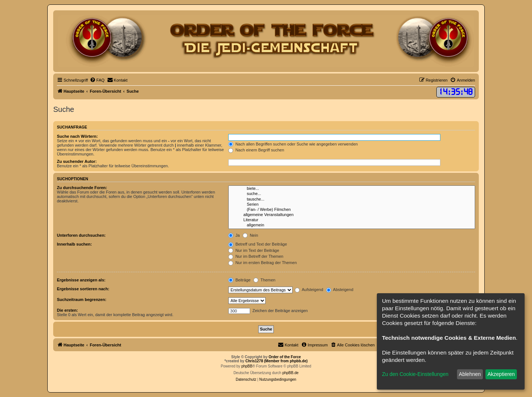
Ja (234, 235)
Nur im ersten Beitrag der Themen (262, 263)
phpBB (247, 366)
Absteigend (340, 290)
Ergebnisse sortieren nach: (83, 289)
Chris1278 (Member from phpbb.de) (276, 361)
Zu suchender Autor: (77, 161)
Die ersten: (67, 310)
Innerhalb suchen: (74, 244)
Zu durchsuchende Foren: (82, 188)
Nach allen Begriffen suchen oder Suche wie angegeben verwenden (293, 144)
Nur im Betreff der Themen (256, 256)
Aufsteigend (309, 290)
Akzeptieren (501, 374)
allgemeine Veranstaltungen (352, 215)
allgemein (352, 225)
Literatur (352, 220)
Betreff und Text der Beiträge (258, 244)
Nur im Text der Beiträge (254, 250)
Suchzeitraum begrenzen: (82, 300)
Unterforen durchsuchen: (81, 235)
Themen (264, 280)
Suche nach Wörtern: (77, 136)
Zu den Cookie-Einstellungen (415, 374)
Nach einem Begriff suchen (256, 150)
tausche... (352, 199)
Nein (250, 235)
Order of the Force (285, 357)
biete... (352, 189)
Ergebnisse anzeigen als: (81, 280)
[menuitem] (97, 80)
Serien (352, 205)
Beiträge (239, 280)
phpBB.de (290, 373)
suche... (352, 194)
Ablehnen (470, 374)
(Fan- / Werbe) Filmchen (352, 210)
